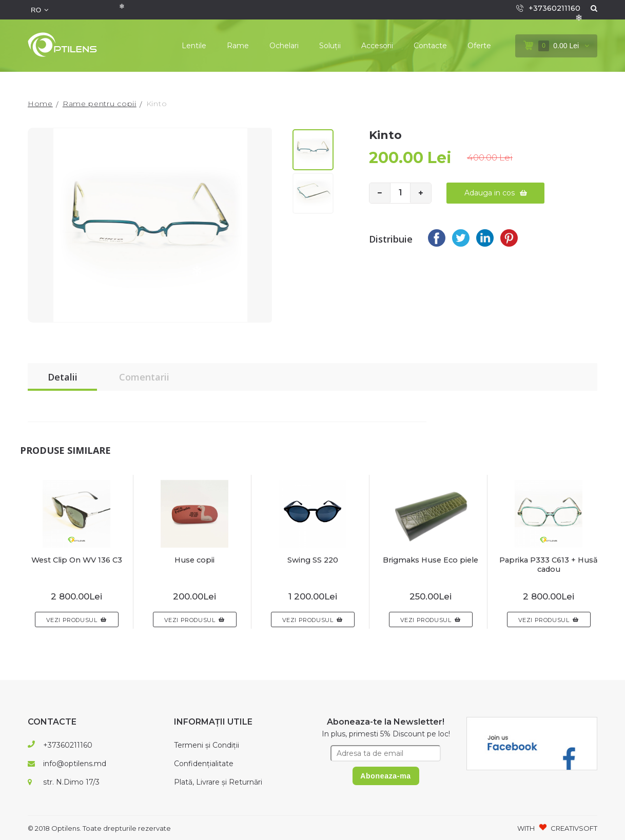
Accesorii (377, 46)
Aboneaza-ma (386, 776)
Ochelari (284, 46)
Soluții (330, 46)
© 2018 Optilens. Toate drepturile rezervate (99, 828)
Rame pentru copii (100, 104)
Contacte (430, 46)
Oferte (479, 46)
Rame (238, 46)
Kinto (157, 104)
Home (40, 104)
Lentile (194, 46)
